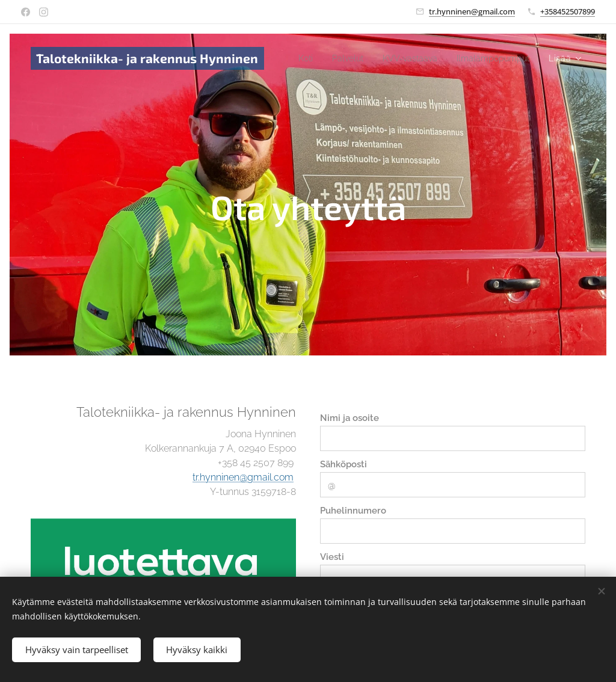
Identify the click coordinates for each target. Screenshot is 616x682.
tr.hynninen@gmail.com (472, 11)
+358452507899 (568, 11)
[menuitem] (388, 58)
